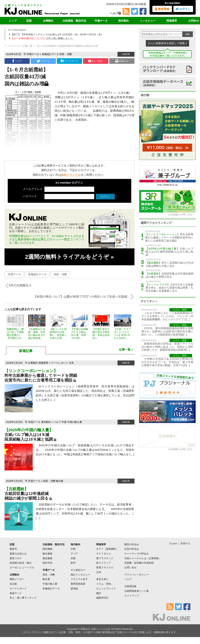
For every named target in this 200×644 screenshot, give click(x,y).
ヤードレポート (60, 363)
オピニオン (102, 579)
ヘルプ (115, 13)
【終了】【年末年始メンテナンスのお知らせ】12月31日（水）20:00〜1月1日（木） (57, 34)
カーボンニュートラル (22, 567)
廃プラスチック (105, 558)
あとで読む (96, 61)
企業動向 (48, 21)
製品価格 (47, 558)
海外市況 (47, 563)
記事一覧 (27, 46)
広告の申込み (132, 549)
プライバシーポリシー (137, 575)
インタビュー (148, 21)
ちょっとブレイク (106, 589)
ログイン (183, 9)
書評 (99, 593)
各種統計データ (50, 54)
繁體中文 (185, 543)
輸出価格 (47, 554)
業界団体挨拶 (78, 584)
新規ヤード (16, 593)
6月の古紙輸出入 (18, 286)
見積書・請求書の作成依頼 (139, 563)
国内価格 (47, 549)
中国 (64, 422)
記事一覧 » (126, 350)
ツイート (43, 61)
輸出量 (60, 481)
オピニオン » (149, 301)
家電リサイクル (105, 567)
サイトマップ (132, 596)
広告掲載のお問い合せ (180, 215)
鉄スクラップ (104, 563)
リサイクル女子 (79, 579)
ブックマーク (69, 61)
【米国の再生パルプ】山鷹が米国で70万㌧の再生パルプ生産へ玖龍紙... (84, 297)
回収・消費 (66, 54)
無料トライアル (71, 175)
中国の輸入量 (75, 422)
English (173, 543)
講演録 (74, 589)
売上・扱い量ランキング (23, 598)
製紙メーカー (17, 579)
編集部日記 (102, 598)
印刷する (122, 61)
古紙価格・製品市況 (74, 21)
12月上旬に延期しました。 (43, 38)
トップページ (12, 46)
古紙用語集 (130, 586)
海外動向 (124, 21)
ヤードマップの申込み (137, 554)
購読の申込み (132, 544)
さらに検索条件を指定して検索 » (167, 43)
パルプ (57, 422)
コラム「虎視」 (105, 584)
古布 (71, 363)
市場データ (101, 21)
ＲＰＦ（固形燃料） (107, 549)
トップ (13, 21)
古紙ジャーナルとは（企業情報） (143, 558)
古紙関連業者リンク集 (137, 591)
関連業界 (172, 21)
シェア (17, 61)
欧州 (73, 563)
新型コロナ (16, 558)
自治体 (13, 584)
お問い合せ (130, 567)
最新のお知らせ (18, 554)
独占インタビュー (80, 575)
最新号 (13, 549)
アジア (74, 554)
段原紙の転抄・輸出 (21, 563)
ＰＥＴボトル (104, 554)
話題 (29, 21)
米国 (73, 558)
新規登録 (162, 9)
